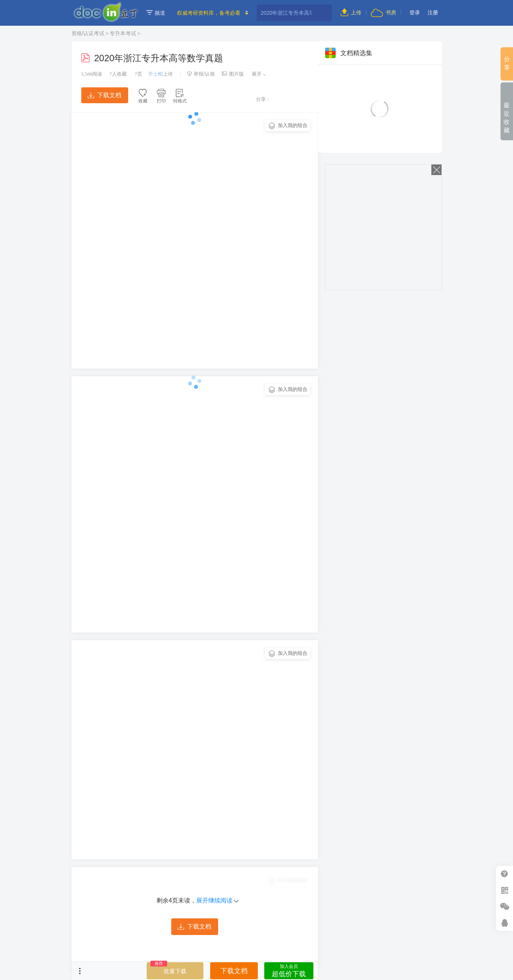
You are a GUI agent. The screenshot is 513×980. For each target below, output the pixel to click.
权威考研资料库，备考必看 (209, 13)
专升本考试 (123, 33)
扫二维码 (504, 890)
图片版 (233, 74)
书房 (383, 12)
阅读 (92, 74)
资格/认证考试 (88, 33)
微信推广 (504, 906)
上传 (351, 12)
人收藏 (118, 74)
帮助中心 (504, 874)
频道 (156, 13)
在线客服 (504, 923)
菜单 (80, 971)
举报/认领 (201, 74)
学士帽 (156, 74)
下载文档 (104, 95)
